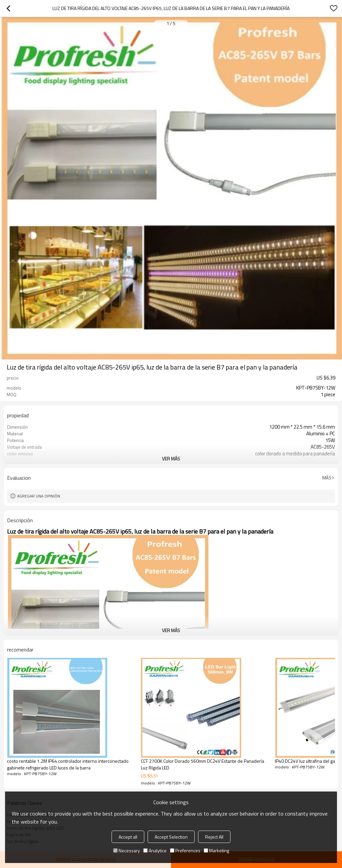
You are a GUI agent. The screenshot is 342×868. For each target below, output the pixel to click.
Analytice (155, 850)
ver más (171, 459)
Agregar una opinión (39, 496)
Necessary (127, 850)
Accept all (128, 837)
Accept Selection (171, 837)
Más (327, 478)
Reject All (214, 837)
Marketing (216, 850)
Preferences (185, 850)
